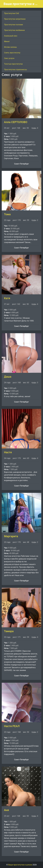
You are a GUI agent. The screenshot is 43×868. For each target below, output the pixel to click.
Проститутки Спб (11, 13)
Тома (7, 214)
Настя (8, 452)
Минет (7, 41)
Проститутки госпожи (13, 25)
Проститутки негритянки (15, 19)
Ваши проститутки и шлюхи (21, 4)
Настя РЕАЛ (12, 726)
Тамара (9, 631)
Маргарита (11, 536)
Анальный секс (11, 36)
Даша (8, 377)
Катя (7, 298)
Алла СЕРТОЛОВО (16, 122)
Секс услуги (9, 58)
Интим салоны (10, 47)
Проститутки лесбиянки (14, 30)
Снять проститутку (12, 53)
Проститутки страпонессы (16, 70)
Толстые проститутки (13, 64)
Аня (6, 810)
